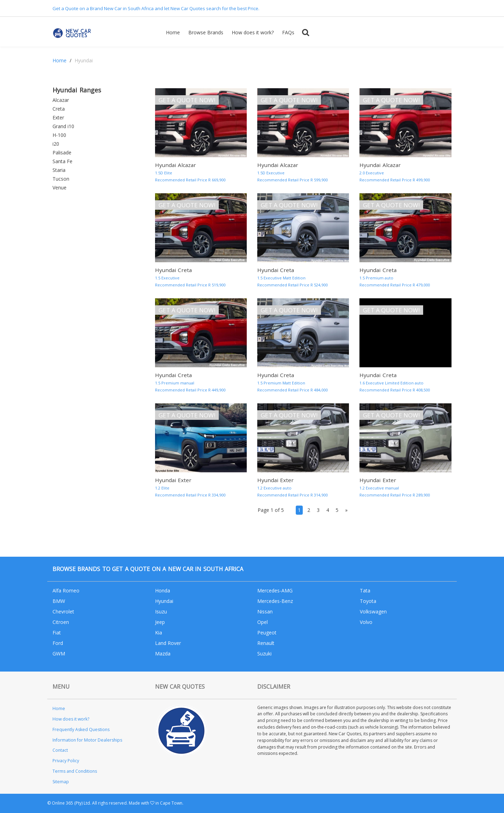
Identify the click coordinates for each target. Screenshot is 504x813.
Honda (163, 590)
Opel (262, 622)
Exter (58, 117)
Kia (159, 633)
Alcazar (61, 100)
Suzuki (264, 654)
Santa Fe (62, 161)
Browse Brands (206, 32)
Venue (59, 187)
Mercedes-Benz (275, 601)
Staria (59, 170)
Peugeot (267, 633)
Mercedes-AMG (275, 590)
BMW (59, 601)
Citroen (61, 622)
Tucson (61, 179)
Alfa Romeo (66, 590)
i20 (56, 144)
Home (173, 32)
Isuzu (161, 612)
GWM (59, 654)
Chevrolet (63, 612)
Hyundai (164, 601)
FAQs (288, 32)
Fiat (57, 633)
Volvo (366, 622)
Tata (365, 590)
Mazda (163, 654)
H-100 (59, 135)
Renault (266, 643)
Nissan (265, 612)
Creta (59, 109)
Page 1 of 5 (271, 510)
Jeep (160, 622)
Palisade (62, 152)
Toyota (368, 601)
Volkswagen (373, 612)
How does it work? (253, 32)
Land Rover (168, 643)
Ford (58, 643)
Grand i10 (63, 126)
